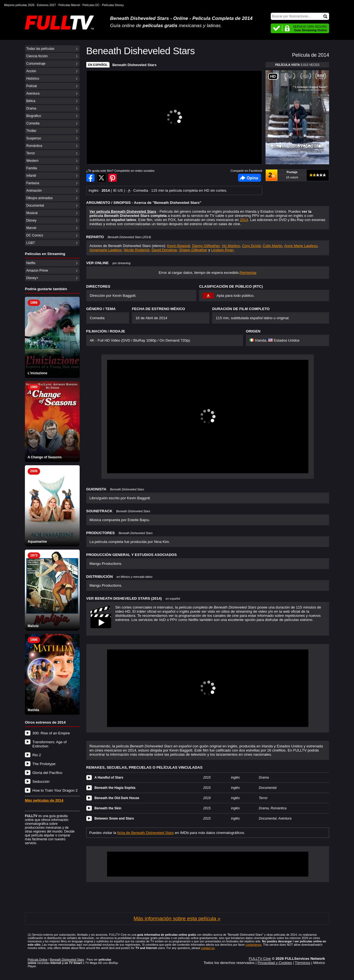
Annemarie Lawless (106, 250)
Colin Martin (273, 246)
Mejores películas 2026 (19, 5)
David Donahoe (164, 250)
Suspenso (34, 138)
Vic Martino (231, 246)
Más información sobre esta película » (177, 918)
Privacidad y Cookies (275, 963)
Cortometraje (36, 64)
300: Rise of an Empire (51, 733)
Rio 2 (37, 755)
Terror (31, 153)
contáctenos (253, 945)
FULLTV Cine (260, 959)
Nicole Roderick (136, 250)
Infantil (31, 176)
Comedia (33, 123)
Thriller (31, 131)
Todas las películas (40, 49)
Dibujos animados (39, 198)
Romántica (34, 146)
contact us (208, 948)
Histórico (33, 79)
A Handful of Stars (109, 778)
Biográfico (34, 116)
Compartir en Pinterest (113, 178)
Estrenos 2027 (47, 5)
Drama (31, 108)
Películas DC (91, 5)
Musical (32, 213)
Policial (32, 86)
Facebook (250, 178)
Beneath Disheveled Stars (134, 65)
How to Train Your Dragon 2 (55, 790)
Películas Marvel (69, 5)
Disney (31, 220)
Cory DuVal (251, 246)
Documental (35, 206)
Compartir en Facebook (90, 178)
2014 (244, 220)
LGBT (31, 243)
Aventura (33, 93)
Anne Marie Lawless (301, 246)
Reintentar (248, 273)
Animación (34, 191)
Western (32, 161)
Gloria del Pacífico (47, 773)
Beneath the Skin (108, 808)
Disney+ (32, 278)
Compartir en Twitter (101, 178)
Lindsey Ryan (222, 250)
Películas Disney (113, 5)
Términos (303, 963)
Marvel (31, 228)
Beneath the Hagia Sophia (115, 788)
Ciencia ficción (37, 56)
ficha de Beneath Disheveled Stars (146, 833)
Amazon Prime (37, 271)
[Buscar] (300, 16)
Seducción (41, 782)
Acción (31, 71)
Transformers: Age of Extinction (50, 744)
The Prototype (44, 764)
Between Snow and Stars (114, 818)
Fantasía (33, 183)
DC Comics (35, 235)
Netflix (31, 263)
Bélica (31, 101)
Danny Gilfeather (206, 246)
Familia (32, 168)
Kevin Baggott (179, 246)
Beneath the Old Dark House (117, 798)
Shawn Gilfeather (193, 250)
